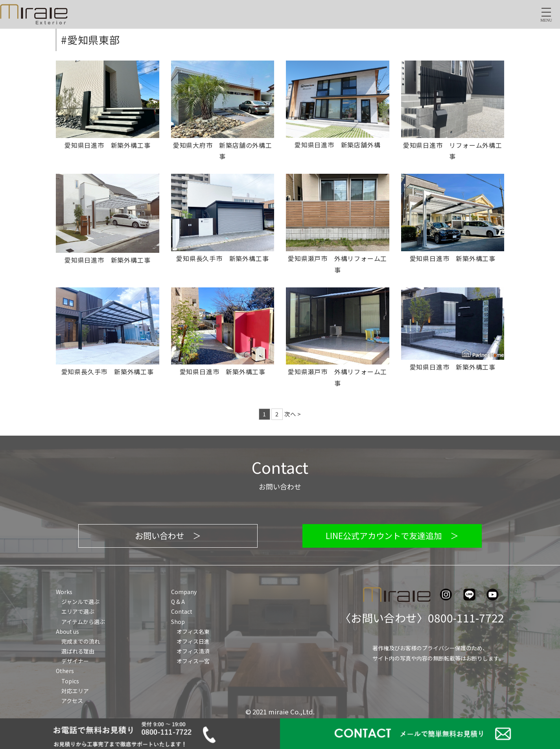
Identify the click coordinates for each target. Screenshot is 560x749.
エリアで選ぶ (78, 611)
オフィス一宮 (193, 661)
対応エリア (75, 691)
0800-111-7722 (466, 618)
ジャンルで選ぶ (80, 602)
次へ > (293, 414)
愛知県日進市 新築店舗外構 (337, 145)
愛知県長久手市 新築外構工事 (222, 258)
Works (64, 592)
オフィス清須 (193, 651)
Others (65, 671)
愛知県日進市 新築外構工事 (107, 145)
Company (184, 592)
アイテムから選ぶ (83, 622)
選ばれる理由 (78, 651)
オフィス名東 (193, 631)
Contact (182, 611)
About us (67, 631)
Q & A (178, 602)
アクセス (72, 701)
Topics (70, 681)
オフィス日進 (193, 641)
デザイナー (75, 661)
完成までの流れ (81, 641)
